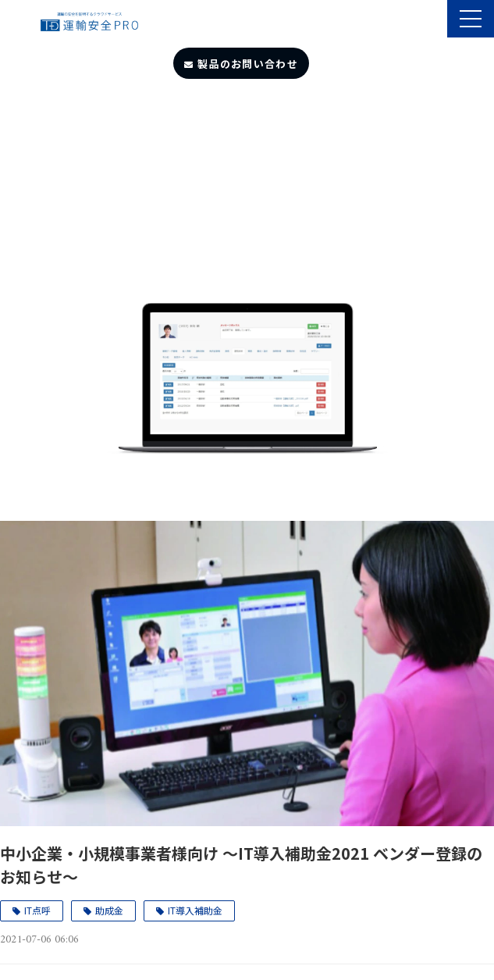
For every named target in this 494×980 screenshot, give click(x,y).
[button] (471, 19)
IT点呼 (37, 910)
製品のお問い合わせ (248, 64)
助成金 (109, 910)
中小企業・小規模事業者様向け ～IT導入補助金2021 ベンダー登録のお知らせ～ (241, 865)
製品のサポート (434, 20)
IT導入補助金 (195, 910)
